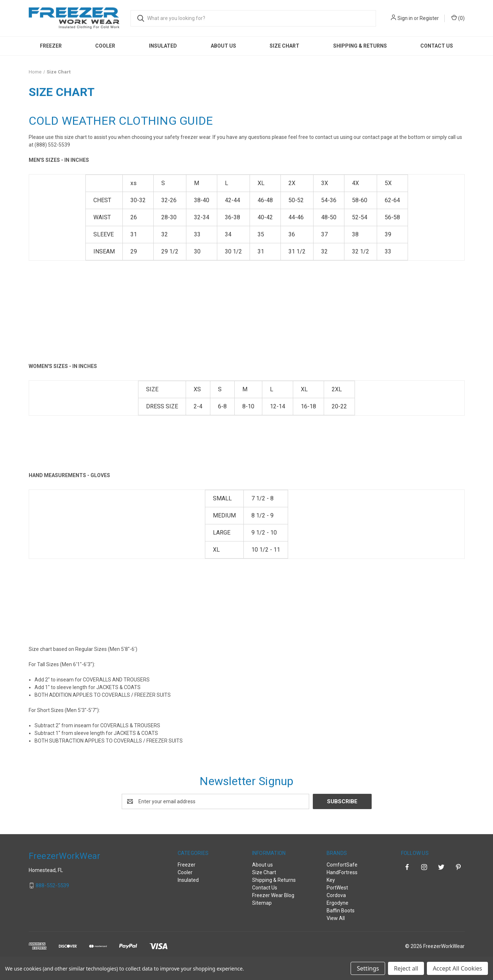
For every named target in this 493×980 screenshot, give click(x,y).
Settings (368, 968)
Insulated (163, 46)
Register (429, 18)
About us (223, 46)
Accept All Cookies (457, 968)
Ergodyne (338, 903)
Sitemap (262, 903)
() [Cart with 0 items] (458, 18)
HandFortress (342, 872)
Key (331, 880)
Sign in (405, 18)
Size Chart (284, 46)
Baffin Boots (341, 911)
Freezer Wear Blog (273, 895)
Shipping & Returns (360, 46)
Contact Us (437, 46)
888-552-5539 (52, 885)
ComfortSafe (342, 865)
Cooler (105, 46)
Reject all (406, 968)
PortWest (337, 888)
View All (336, 918)
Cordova (336, 895)
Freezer (51, 46)
